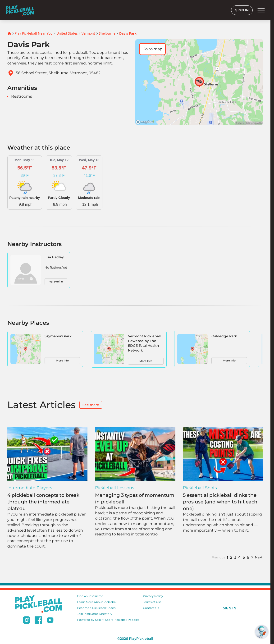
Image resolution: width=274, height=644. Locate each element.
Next (259, 557)
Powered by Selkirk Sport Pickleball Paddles (108, 620)
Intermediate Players (30, 488)
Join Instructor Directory (95, 614)
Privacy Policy (153, 596)
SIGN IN (242, 10)
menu (261, 10)
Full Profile (56, 282)
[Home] (20, 10)
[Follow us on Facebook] (38, 621)
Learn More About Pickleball (97, 602)
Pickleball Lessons (115, 488)
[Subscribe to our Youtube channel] (50, 621)
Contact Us (151, 608)
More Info (62, 361)
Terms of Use (152, 602)
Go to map (152, 49)
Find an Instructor (90, 596)
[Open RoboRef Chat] (262, 632)
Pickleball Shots (200, 488)
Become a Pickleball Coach (96, 608)
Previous (218, 557)
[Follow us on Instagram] (27, 621)
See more (91, 405)
